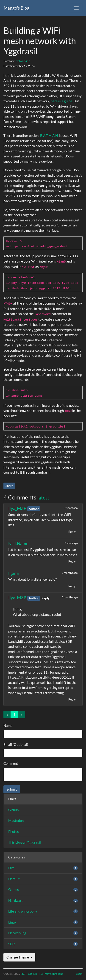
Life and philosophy (23, 911)
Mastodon (16, 821)
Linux (12, 922)
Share (9, 486)
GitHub (32, 974)
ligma (14, 573)
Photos (14, 831)
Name (8, 725)
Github (13, 810)
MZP (23, 974)
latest (43, 498)
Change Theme (18, 957)
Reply (72, 532)
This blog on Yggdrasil (25, 842)
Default (14, 879)
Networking (23, 61)
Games (14, 890)
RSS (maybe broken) (51, 974)
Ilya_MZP (18, 508)
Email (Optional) (16, 744)
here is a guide (61, 101)
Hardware (16, 900)
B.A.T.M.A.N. (49, 135)
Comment (11, 763)
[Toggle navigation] (76, 8)
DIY (11, 868)
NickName (18, 543)
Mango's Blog (17, 8)
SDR (12, 944)
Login (79, 974)
